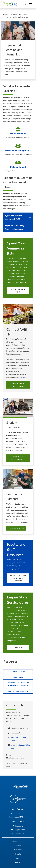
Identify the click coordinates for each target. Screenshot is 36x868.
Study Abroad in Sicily (18, 291)
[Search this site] (27, 4)
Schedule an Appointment (18, 385)
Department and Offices (18, 14)
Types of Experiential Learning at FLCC (18, 217)
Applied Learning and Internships (17, 17)
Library (18, 863)
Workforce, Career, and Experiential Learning (18, 684)
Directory (18, 850)
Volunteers (18, 677)
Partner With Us (16, 528)
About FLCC (18, 841)
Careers (18, 846)
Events (18, 854)
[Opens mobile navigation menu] (31, 4)
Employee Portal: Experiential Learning (18, 578)
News (18, 858)
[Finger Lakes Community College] (10, 4)
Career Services (18, 671)
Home (5, 14)
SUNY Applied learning (18, 691)
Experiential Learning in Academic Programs (18, 227)
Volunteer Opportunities (18, 458)
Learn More (18, 647)
